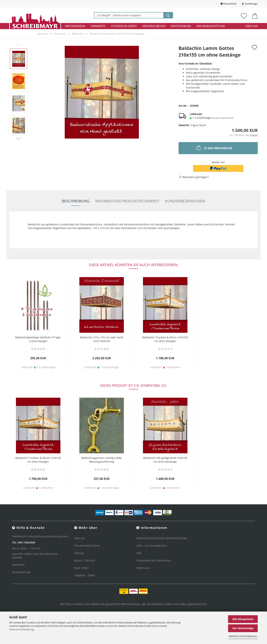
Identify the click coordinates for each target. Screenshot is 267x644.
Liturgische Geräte (124, 26)
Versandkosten (155, 604)
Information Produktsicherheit (127, 201)
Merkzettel (18, 565)
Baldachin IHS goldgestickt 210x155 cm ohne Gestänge (165, 460)
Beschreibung (76, 201)
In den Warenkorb (214, 148)
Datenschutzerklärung (22, 629)
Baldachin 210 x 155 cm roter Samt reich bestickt (102, 339)
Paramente (98, 26)
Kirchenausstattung (211, 26)
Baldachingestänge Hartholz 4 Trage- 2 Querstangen (38, 339)
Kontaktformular (21, 572)
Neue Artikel (81, 568)
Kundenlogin (250, 4)
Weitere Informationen (243, 636)
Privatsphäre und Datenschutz (154, 560)
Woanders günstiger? (195, 177)
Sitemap (79, 553)
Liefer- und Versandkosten (152, 546)
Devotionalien (181, 26)
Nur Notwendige (243, 628)
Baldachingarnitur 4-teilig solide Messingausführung (102, 460)
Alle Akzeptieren (243, 619)
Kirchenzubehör (154, 26)
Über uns (251, 26)
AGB (139, 553)
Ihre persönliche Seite (87, 546)
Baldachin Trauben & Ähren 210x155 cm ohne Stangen (165, 339)
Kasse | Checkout (85, 560)
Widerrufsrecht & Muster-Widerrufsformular (162, 538)
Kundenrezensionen (185, 201)
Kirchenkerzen (75, 26)
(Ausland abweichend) (222, 118)
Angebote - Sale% (84, 575)
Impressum (143, 568)
